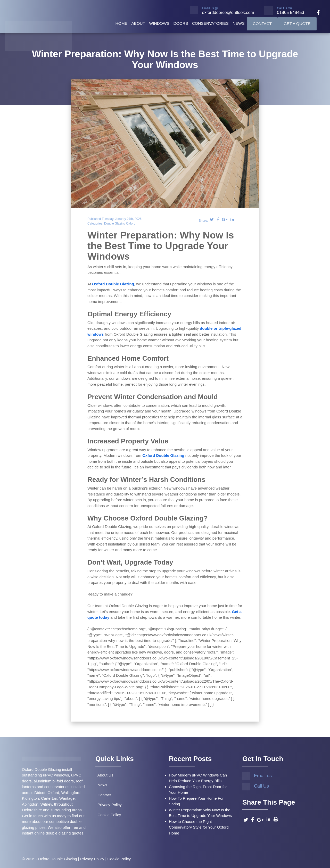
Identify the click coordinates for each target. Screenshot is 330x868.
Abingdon (30, 804)
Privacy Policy (109, 805)
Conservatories (210, 23)
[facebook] (316, 13)
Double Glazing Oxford (120, 224)
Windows (159, 23)
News (239, 23)
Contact (262, 24)
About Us (104, 775)
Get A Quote (297, 24)
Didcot (40, 793)
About (138, 23)
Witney (46, 804)
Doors (181, 23)
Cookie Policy (108, 815)
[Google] (260, 820)
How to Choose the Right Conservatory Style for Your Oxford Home (199, 827)
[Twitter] (246, 820)
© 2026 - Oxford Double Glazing (49, 859)
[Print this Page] (276, 819)
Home (121, 23)
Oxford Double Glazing (113, 284)
